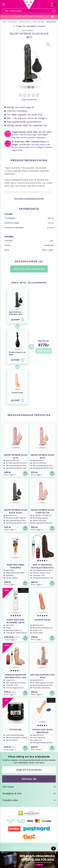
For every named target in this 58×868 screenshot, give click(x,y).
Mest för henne (25, 22)
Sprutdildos (51, 22)
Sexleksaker (13, 22)
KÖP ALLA (44, 351)
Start (4, 22)
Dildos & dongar (39, 22)
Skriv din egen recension (29, 269)
